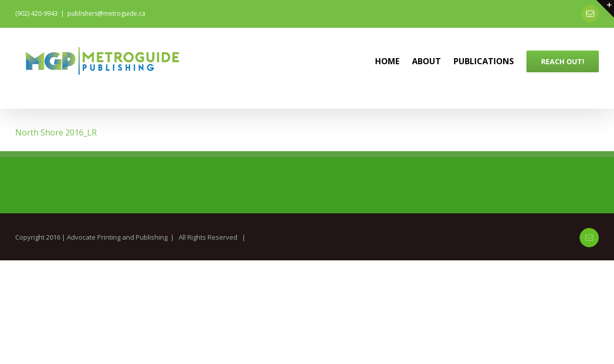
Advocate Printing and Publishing (117, 237)
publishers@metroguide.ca (106, 13)
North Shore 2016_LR (56, 132)
